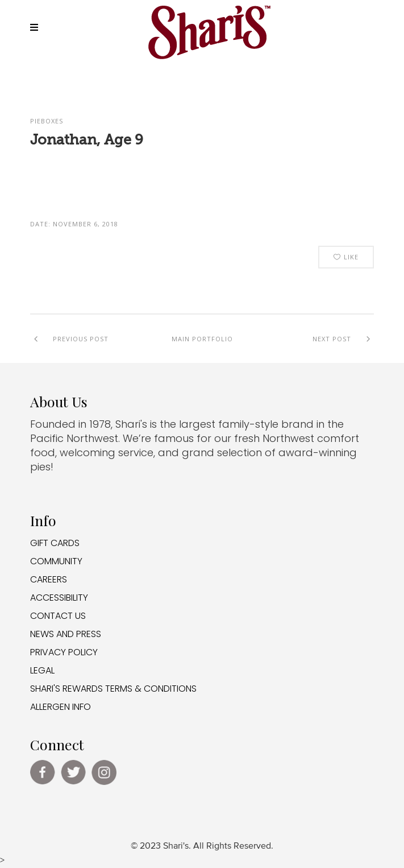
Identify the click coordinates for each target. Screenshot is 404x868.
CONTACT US (58, 616)
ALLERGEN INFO (61, 707)
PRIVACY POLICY (64, 652)
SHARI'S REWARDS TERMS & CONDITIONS (113, 689)
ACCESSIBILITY (59, 598)
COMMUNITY (56, 561)
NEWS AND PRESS (66, 634)
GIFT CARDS (55, 543)
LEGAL (42, 670)
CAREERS (49, 579)
